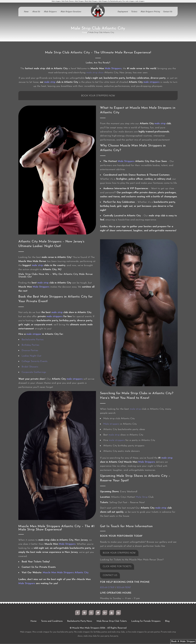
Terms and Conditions (52, 622)
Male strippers (111, 424)
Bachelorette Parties (33, 340)
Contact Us (168, 12)
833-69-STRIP (107, 588)
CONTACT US (111, 576)
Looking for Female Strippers (146, 622)
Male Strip (142, 497)
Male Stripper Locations (71, 12)
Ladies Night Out (31, 356)
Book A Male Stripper (183, 641)
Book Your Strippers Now (98, 96)
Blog (167, 622)
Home (26, 12)
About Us (36, 12)
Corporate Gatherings (34, 373)
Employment (123, 12)
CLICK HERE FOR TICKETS (118, 567)
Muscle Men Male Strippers (86, 628)
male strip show (95, 73)
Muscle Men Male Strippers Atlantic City (66, 573)
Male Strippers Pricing (150, 12)
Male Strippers (50, 12)
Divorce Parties (30, 351)
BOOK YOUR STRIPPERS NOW (120, 553)
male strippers (151, 82)
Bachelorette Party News (80, 622)
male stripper (34, 335)
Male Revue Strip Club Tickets (112, 622)
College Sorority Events (35, 362)
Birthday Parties (30, 345)
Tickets (134, 12)
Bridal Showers (30, 367)
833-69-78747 (124, 588)
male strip (50, 82)
